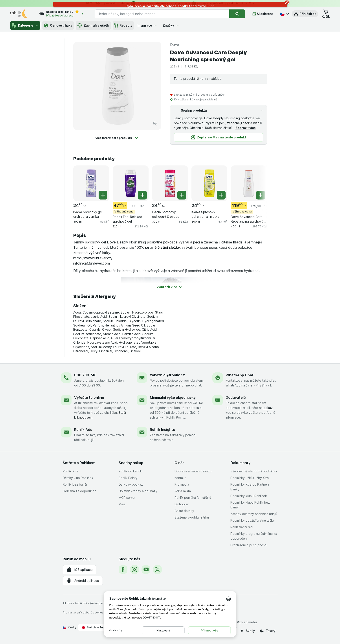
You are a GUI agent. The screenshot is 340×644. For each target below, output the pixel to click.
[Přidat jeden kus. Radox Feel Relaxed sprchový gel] (142, 195)
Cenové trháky (58, 25)
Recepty (123, 25)
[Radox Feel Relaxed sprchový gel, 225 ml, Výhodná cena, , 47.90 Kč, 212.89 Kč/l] (131, 183)
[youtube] (146, 570)
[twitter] (157, 570)
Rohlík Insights (162, 430)
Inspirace (147, 25)
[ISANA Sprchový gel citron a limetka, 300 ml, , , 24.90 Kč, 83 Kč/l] (209, 183)
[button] (305, 14)
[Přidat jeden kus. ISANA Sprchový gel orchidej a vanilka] (103, 195)
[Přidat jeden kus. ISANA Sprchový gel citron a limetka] (221, 195)
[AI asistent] (263, 14)
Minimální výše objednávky (173, 397)
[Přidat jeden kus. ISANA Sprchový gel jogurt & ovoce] (182, 195)
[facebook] (123, 570)
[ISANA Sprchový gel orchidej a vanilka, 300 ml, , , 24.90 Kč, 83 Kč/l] (91, 183)
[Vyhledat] (237, 14)
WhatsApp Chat (240, 375)
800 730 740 (85, 375)
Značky (171, 25)
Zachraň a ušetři (93, 25)
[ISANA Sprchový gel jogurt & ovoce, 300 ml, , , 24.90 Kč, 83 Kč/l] (170, 183)
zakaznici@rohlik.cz (167, 375)
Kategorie (25, 25)
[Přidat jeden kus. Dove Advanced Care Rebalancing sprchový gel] (261, 195)
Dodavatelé (236, 397)
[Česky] (284, 14)
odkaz (268, 408)
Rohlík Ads (83, 430)
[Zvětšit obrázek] (155, 124)
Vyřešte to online (89, 397)
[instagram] (134, 570)
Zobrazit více (246, 128)
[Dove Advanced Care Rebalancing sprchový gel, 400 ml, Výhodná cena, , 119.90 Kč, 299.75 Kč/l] (249, 183)
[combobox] (162, 14)
